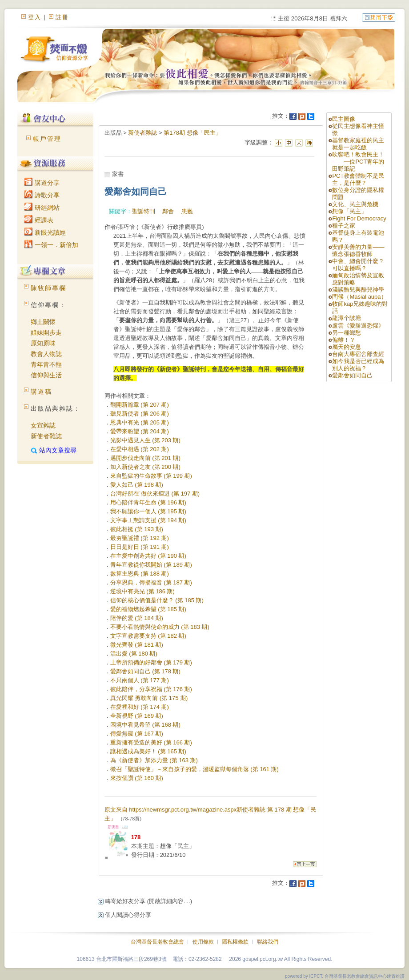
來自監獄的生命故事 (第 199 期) (151, 476)
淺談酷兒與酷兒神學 (358, 290)
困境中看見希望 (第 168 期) (145, 725)
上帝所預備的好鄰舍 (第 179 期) (151, 662)
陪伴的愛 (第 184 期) (137, 618)
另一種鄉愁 (347, 333)
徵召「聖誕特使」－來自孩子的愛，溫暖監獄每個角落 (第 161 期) (194, 769)
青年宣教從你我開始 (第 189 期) (151, 565)
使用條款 (203, 942)
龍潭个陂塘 (347, 318)
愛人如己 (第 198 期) (137, 485)
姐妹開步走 (46, 332)
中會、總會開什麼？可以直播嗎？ (358, 265)
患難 (187, 211)
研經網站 (42, 208)
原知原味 (43, 343)
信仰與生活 (46, 375)
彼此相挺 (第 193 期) (137, 529)
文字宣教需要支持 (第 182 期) (148, 636)
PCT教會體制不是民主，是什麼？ (358, 179)
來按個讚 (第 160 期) (137, 778)
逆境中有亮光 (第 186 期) (142, 591)
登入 (35, 17)
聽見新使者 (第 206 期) (140, 414)
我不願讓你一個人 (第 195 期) (148, 511)
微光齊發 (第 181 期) (137, 645)
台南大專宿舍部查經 (358, 354)
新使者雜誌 (46, 436)
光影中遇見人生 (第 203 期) (145, 440)
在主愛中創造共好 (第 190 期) (148, 556)
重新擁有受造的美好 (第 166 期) (151, 742)
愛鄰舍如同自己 (352, 375)
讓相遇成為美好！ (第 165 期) (148, 751)
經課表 (39, 220)
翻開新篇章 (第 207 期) (140, 405)
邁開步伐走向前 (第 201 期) (145, 458)
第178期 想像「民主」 (192, 133)
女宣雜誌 (43, 425)
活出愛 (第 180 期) (134, 654)
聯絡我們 (268, 942)
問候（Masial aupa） (359, 297)
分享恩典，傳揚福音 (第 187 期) (151, 582)
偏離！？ (344, 340)
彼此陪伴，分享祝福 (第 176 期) (151, 689)
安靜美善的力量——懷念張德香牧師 (358, 250)
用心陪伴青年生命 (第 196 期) (148, 502)
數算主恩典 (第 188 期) (140, 574)
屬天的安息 (347, 347)
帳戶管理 (47, 139)
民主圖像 (344, 119)
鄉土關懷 (43, 322)
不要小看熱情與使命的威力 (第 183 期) (160, 627)
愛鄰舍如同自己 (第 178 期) (145, 671)
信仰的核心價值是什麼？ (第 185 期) (157, 600)
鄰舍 (168, 211)
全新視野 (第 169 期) (137, 716)
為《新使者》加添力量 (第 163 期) (154, 760)
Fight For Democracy (359, 218)
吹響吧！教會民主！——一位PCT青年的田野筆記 (358, 162)
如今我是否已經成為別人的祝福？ (358, 365)
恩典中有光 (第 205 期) (140, 422)
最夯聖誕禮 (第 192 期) (140, 538)
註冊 (62, 17)
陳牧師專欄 (48, 288)
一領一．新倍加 (51, 245)
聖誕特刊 (144, 211)
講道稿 (41, 392)
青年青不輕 (46, 364)
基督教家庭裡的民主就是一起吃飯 (358, 144)
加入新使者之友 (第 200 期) (145, 467)
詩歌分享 (42, 195)
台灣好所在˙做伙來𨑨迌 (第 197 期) (155, 494)
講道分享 (42, 183)
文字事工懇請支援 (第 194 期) (148, 520)
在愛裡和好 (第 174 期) (140, 707)
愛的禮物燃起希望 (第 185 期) (148, 609)
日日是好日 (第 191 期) (140, 547)
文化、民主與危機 (355, 204)
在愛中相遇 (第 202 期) (140, 449)
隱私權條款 (235, 942)
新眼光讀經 (45, 232)
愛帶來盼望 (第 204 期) (140, 431)
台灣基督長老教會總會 (157, 942)
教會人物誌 (46, 354)
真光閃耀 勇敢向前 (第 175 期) (149, 698)
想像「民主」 (349, 211)
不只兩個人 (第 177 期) (140, 680)
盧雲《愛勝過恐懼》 (358, 326)
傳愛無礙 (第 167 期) (137, 734)
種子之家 (344, 226)
